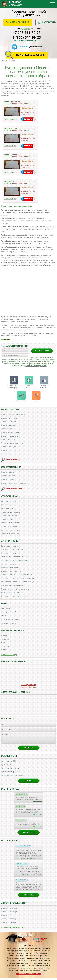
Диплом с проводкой (9, 447)
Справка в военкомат (9, 526)
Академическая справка (10, 512)
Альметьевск (6, 646)
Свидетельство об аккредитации (13, 596)
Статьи (4, 616)
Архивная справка (8, 519)
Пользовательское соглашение (28, 976)
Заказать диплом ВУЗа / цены (12, 443)
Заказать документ (18, 22)
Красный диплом (8, 429)
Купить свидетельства (10, 767)
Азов (3, 643)
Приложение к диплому (10, 564)
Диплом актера (7, 917)
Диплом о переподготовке (11, 571)
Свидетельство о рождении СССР (13, 550)
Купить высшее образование (12, 777)
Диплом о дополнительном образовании (17, 575)
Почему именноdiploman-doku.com (29, 686)
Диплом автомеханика (10, 910)
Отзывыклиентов (44, 387)
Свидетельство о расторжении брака (15, 560)
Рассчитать (49, 22)
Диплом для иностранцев (11, 432)
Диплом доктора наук (9, 440)
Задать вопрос (28, 834)
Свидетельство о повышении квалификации (18, 578)
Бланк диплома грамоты (10, 568)
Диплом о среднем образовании (13, 483)
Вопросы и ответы (29, 387)
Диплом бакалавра (8, 422)
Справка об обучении (9, 516)
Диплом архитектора (9, 921)
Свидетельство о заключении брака (15, 557)
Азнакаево (5, 639)
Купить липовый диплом (10, 770)
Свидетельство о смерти (10, 553)
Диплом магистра (8, 425)
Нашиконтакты (36, 402)
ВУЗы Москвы (6, 609)
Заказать (28, 119)
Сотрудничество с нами (10, 619)
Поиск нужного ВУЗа (13, 460)
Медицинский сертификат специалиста (16, 589)
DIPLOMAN (26, 937)
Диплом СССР (6, 454)
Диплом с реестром (9, 450)
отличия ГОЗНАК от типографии (13, 387)
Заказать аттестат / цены (11, 530)
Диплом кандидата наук (10, 436)
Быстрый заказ (28, 108)
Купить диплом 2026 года (11, 763)
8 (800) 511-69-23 (27, 38)
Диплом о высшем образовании (13, 415)
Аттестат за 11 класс (9, 501)
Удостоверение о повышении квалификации (18, 582)
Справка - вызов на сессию (11, 523)
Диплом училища (8, 472)
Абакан (4, 636)
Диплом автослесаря (9, 914)
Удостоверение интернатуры (12, 585)
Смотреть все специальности (12, 930)
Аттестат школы (7, 509)
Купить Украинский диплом (11, 593)
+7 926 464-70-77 (27, 33)
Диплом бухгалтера (9, 924)
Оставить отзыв (29, 897)
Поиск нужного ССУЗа (14, 489)
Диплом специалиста (9, 418)
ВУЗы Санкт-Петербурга (10, 612)
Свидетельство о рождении (12, 546)
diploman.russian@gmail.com (36, 366)
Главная (4, 61)
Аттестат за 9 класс (9, 505)
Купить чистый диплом (10, 774)
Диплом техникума (8, 476)
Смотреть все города (9, 655)
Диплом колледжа (8, 479)
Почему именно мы (8, 623)
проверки (26, 29)
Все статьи (29, 783)
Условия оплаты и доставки (21, 402)
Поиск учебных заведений (30, 55)
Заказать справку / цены (11, 534)
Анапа (3, 650)
